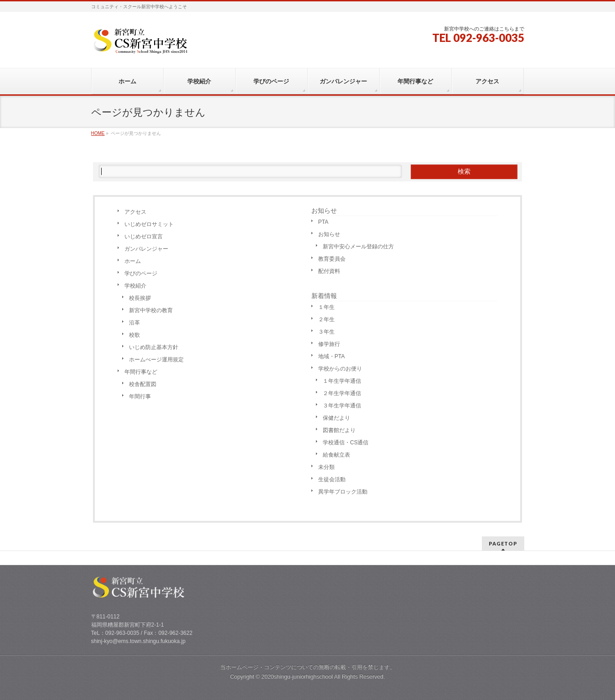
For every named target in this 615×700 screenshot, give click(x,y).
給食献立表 (336, 455)
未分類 (326, 467)
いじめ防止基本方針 (154, 347)
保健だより (336, 418)
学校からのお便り (340, 369)
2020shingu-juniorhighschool (298, 677)
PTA (323, 222)
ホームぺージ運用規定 (156, 360)
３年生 (326, 332)
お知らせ (324, 211)
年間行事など (141, 372)
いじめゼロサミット (149, 224)
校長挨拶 (140, 298)
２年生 (326, 319)
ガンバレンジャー (146, 249)
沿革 (134, 323)
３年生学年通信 (342, 406)
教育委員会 (332, 259)
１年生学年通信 (342, 381)
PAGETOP (503, 543)
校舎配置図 (143, 384)
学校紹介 (135, 286)
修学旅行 (329, 344)
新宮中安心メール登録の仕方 (358, 247)
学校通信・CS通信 (346, 443)
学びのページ (141, 273)
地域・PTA (331, 356)
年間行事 (140, 396)
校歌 (134, 335)
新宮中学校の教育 (151, 310)
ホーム (133, 261)
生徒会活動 (332, 479)
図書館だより (339, 430)
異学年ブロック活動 (343, 492)
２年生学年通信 (342, 393)
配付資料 (329, 271)
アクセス (135, 212)
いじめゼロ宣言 (144, 237)
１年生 (326, 307)
